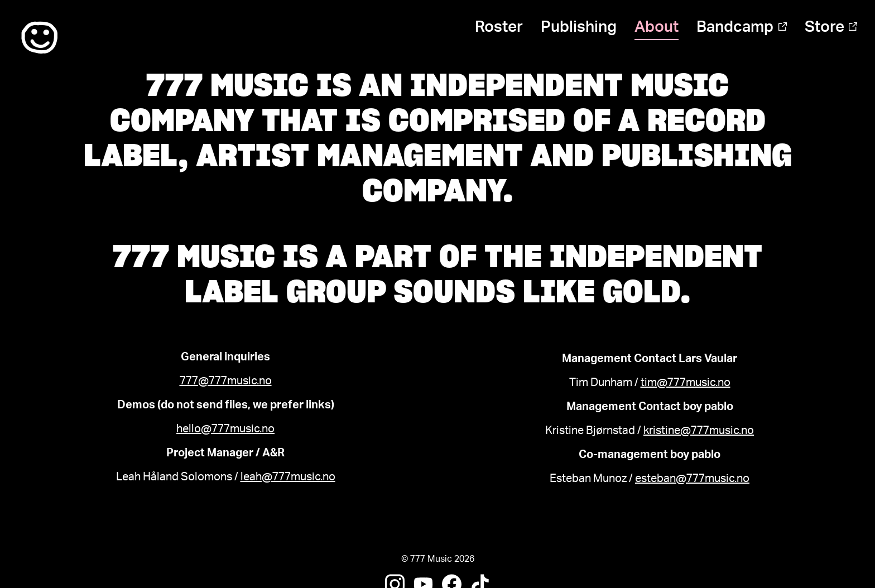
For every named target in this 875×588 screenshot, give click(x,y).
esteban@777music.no (692, 479)
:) (39, 38)
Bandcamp (741, 27)
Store (831, 27)
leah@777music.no (288, 477)
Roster (499, 27)
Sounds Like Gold (537, 291)
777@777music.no (226, 381)
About (657, 27)
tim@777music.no (686, 383)
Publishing (579, 27)
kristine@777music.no (699, 431)
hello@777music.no (225, 429)
